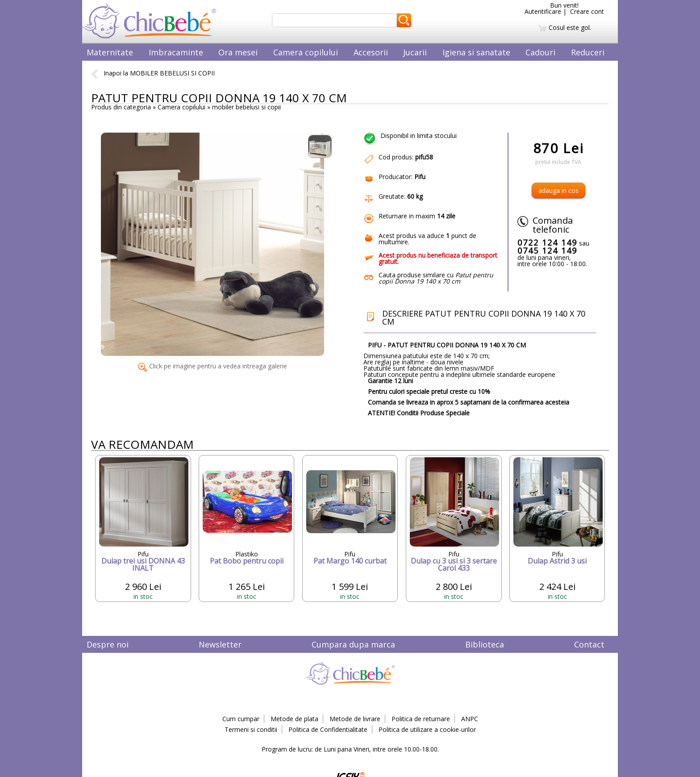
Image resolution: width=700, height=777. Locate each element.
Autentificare (543, 11)
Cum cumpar (241, 719)
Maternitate (110, 52)
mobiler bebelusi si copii (246, 107)
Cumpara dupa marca (353, 644)
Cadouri (540, 52)
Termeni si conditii (251, 729)
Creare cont (587, 11)
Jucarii (415, 52)
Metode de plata (294, 719)
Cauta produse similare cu (436, 278)
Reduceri (588, 52)
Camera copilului (306, 52)
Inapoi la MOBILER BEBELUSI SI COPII (153, 73)
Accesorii (371, 52)
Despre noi (108, 644)
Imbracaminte (176, 52)
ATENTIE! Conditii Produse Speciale (419, 413)
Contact (589, 644)
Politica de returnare (421, 719)
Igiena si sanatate (476, 52)
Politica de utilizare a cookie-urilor (427, 729)
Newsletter (220, 644)
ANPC (470, 719)
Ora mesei (238, 52)
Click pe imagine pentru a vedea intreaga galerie (212, 366)
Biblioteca (485, 644)
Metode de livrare (355, 719)
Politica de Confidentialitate (328, 729)
